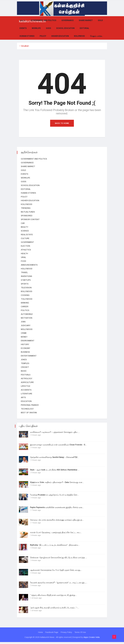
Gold (100, 20)
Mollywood (27, 329)
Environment (28, 341)
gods (48, 28)
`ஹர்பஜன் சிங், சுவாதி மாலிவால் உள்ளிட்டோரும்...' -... (55, 610)
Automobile (27, 314)
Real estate (27, 235)
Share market (86, 20)
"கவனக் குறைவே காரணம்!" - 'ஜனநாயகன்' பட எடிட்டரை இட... (59, 584)
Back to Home (62, 123)
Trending (26, 208)
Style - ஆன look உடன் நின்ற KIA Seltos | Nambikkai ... (55, 470)
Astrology (27, 378)
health (24, 253)
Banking (25, 303)
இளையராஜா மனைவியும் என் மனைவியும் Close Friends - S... (58, 445)
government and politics (43, 20)
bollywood (27, 291)
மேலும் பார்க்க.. (97, 36)
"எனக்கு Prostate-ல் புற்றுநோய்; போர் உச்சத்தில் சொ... (54, 496)
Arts (23, 397)
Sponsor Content (30, 219)
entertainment (29, 356)
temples (25, 363)
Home (40, 634)
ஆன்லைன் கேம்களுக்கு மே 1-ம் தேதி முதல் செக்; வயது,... (56, 572)
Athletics (26, 250)
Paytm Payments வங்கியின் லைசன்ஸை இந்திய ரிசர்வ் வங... (57, 508)
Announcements (29, 265)
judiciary (26, 325)
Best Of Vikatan (29, 413)
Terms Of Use (81, 634)
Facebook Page (52, 634)
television (26, 288)
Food (23, 261)
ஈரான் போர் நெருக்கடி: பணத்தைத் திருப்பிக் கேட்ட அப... (56, 534)
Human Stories (27, 36)
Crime (24, 333)
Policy (43, 36)
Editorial (84, 28)
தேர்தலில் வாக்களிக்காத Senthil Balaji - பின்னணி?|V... (54, 457)
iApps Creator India (92, 639)
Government (27, 242)
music (24, 371)
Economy (26, 348)
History (25, 344)
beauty (25, 227)
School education (65, 28)
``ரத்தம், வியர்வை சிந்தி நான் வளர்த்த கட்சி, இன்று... (53, 597)
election (25, 246)
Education (26, 401)
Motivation (27, 318)
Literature (27, 394)
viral (23, 257)
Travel (24, 272)
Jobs (23, 322)
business (25, 352)
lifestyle (26, 386)
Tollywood (27, 299)
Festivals (26, 375)
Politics (25, 310)
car (23, 223)
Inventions (26, 276)
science (25, 231)
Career (25, 307)
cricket (25, 367)
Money (24, 337)
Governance (68, 20)
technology (27, 409)
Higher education (60, 36)
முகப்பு (23, 20)
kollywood (79, 36)
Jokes (24, 360)
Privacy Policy (67, 634)
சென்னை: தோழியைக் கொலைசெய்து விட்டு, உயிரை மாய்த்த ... (58, 559)
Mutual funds (28, 212)
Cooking (25, 295)
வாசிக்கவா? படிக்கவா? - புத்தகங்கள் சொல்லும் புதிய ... (55, 432)
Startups (26, 280)
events (23, 28)
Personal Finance (30, 405)
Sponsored (27, 216)
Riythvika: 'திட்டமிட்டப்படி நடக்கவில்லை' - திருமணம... (55, 546)
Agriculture (27, 382)
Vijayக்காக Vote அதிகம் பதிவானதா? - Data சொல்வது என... (57, 483)
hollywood (27, 269)
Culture (25, 238)
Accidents (26, 390)
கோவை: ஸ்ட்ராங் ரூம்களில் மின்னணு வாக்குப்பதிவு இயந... (57, 521)
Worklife (36, 28)
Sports (25, 284)
